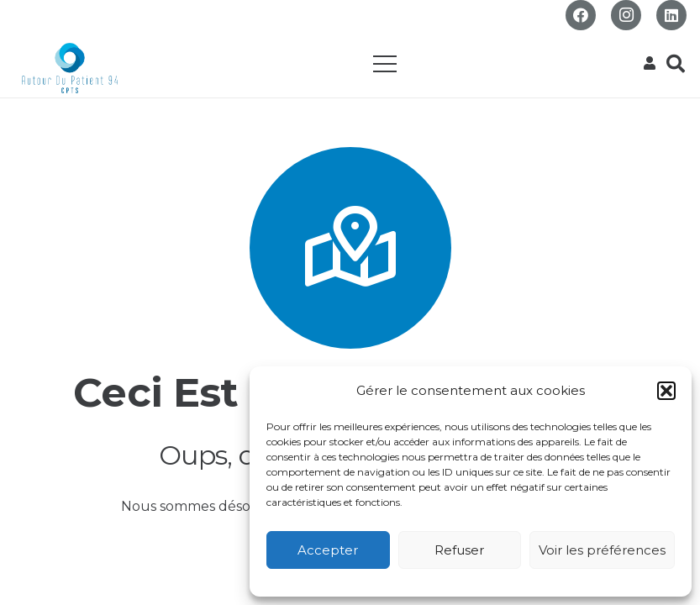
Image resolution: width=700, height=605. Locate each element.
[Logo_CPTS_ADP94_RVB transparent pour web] (70, 68)
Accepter (328, 550)
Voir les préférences (602, 550)
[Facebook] (581, 15)
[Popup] (650, 64)
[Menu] (385, 64)
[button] (666, 391)
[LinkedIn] (671, 15)
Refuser (459, 550)
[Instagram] (626, 15)
